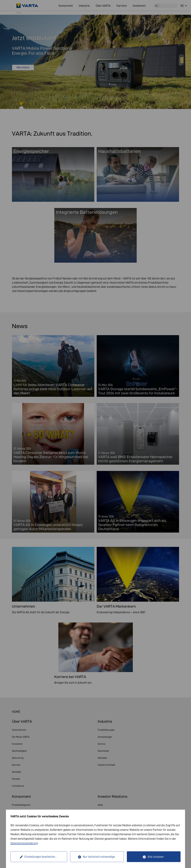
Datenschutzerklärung (24, 843)
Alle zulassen (156, 857)
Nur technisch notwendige (99, 857)
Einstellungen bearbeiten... (41, 857)
